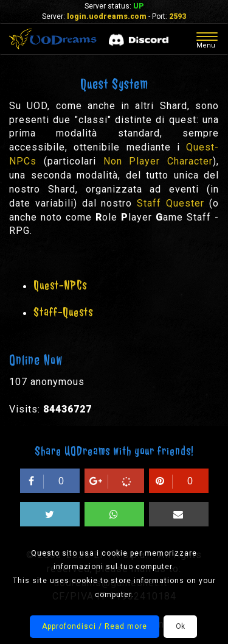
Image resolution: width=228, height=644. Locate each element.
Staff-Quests (63, 312)
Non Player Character (158, 161)
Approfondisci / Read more (95, 626)
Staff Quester (171, 203)
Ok (180, 626)
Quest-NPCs (60, 285)
